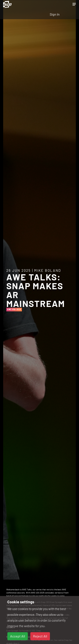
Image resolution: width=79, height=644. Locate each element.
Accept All (18, 636)
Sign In (55, 14)
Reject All (40, 636)
